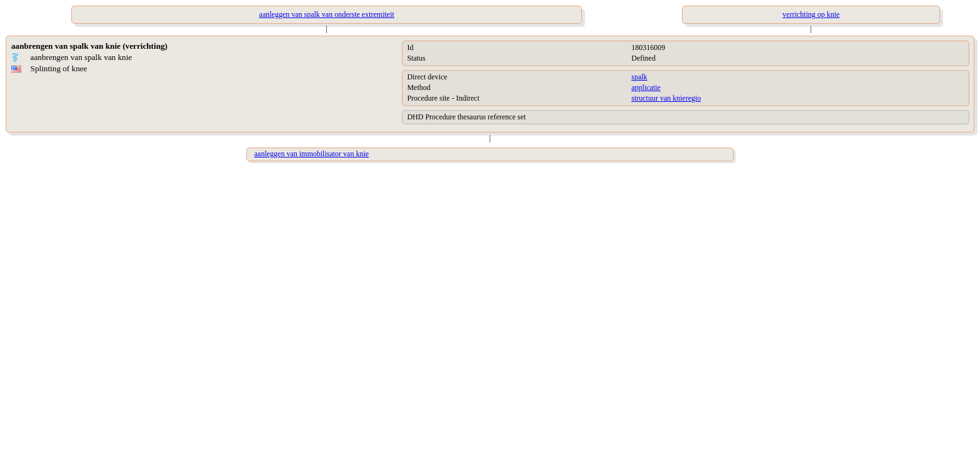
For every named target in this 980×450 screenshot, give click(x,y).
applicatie (646, 87)
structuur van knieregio (666, 98)
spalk (639, 77)
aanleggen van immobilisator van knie (312, 154)
